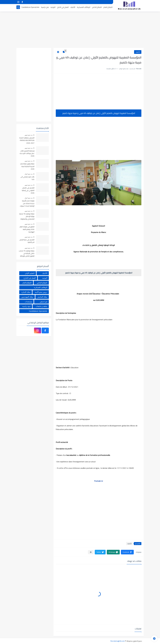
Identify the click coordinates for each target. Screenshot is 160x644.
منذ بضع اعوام (29, 174)
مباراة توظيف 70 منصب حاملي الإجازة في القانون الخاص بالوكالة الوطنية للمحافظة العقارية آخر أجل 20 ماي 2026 (27, 254)
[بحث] (18, 8)
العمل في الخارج (63, 8)
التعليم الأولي (30, 273)
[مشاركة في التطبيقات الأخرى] (91, 552)
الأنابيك (73, 8)
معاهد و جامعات (41, 306)
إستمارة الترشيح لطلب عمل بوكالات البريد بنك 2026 (27, 154)
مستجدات (28, 302)
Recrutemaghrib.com (118, 641)
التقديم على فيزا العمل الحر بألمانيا (27, 241)
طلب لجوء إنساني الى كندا (27, 178)
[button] (127, 552)
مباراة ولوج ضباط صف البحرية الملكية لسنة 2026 (27, 166)
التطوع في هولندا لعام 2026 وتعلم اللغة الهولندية (27, 229)
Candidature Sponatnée (30, 8)
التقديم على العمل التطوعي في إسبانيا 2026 (28, 191)
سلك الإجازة (26, 292)
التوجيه (53, 8)
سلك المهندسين (27, 297)
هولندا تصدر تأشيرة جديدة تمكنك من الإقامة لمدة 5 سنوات (27, 203)
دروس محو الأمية (41, 292)
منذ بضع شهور (29, 135)
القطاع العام (108, 8)
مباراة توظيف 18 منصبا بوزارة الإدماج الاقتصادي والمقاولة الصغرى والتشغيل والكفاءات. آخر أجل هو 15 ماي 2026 (27, 216)
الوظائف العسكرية (84, 8)
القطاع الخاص (97, 8)
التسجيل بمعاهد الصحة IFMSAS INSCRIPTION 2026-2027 (27, 141)
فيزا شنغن (43, 302)
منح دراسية (45, 8)
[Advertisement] (80, 30)
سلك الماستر (42, 297)
